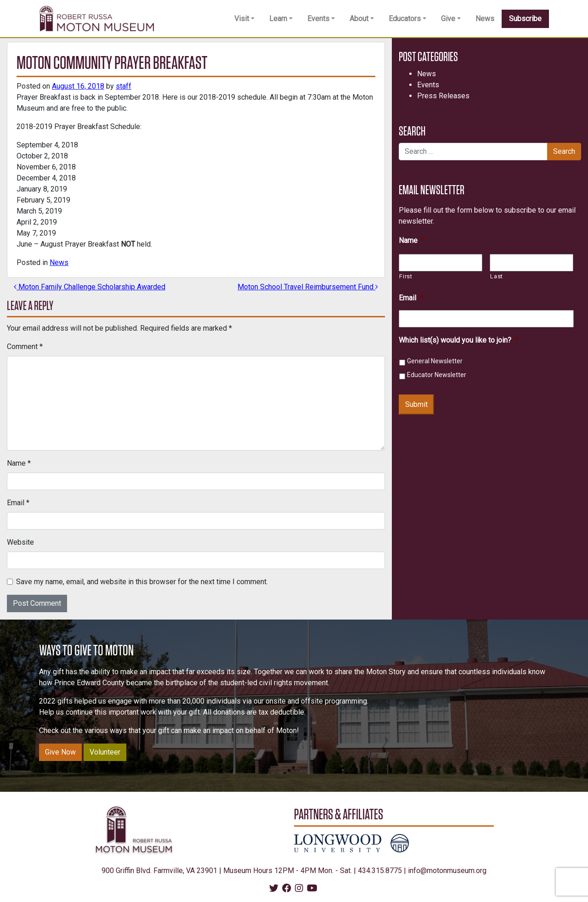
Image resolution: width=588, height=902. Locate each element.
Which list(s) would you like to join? (458, 340)
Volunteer (105, 752)
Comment (25, 347)
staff (124, 86)
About (359, 19)
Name (19, 463)
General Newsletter (435, 361)
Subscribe (525, 19)
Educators (405, 19)
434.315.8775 (380, 871)
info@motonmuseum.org (447, 871)
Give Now (60, 752)
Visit (242, 19)
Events (318, 19)
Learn (278, 19)
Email (18, 503)
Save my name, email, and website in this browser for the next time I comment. (142, 582)
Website (20, 542)
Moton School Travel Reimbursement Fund (308, 287)
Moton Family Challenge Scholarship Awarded (90, 287)
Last (497, 276)
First (406, 276)
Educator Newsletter (437, 375)
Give (448, 19)
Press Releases (443, 96)
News (485, 19)
